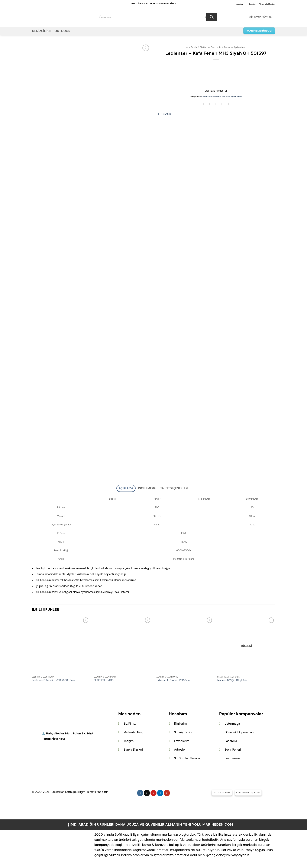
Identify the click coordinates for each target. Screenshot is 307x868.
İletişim (252, 4)
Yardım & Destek (267, 4)
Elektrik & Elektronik (210, 47)
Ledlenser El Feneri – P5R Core (173, 679)
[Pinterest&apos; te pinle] (222, 105)
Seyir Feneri (233, 748)
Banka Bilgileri (133, 748)
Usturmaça (232, 722)
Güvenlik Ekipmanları (239, 731)
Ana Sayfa (191, 47)
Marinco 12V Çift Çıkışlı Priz (232, 679)
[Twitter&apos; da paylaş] (210, 105)
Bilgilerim (180, 722)
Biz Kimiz (130, 722)
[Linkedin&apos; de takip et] (160, 792)
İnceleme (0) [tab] (148, 488)
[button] (261, 17)
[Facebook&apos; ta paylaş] (204, 105)
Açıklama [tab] (131, 488)
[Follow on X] (147, 792)
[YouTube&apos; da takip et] (167, 792)
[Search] (212, 17)
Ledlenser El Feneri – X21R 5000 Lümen (54, 679)
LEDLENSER (164, 114)
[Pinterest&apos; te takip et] (154, 792)
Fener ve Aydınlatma (235, 47)
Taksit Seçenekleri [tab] (170, 488)
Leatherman (233, 757)
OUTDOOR (62, 31)
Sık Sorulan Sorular (187, 757)
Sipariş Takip (183, 731)
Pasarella (231, 740)
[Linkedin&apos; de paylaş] (228, 105)
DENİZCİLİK (41, 31)
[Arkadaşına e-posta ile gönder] (216, 105)
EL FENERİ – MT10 (104, 679)
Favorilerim (182, 740)
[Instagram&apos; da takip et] (140, 792)
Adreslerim (182, 748)
